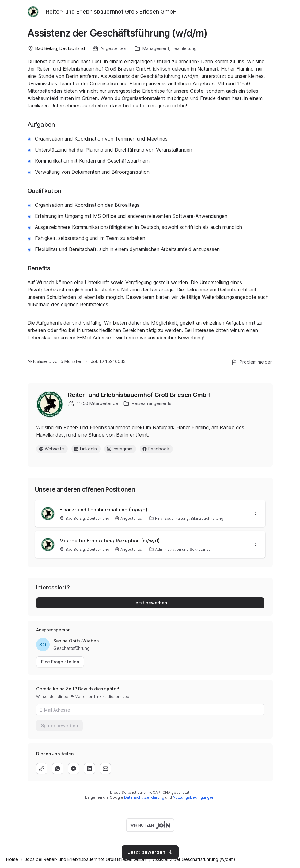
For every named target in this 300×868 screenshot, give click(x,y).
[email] (105, 769)
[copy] (42, 769)
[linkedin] (89, 769)
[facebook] (74, 769)
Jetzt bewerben (150, 603)
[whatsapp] (58, 769)
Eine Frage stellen (60, 662)
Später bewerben (59, 725)
